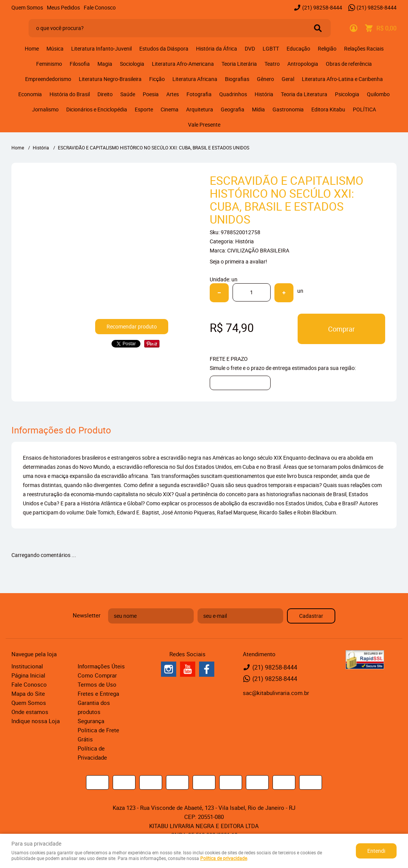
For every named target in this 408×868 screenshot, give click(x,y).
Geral (288, 79)
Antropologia (303, 64)
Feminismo (49, 64)
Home (32, 48)
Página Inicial (28, 675)
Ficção (157, 79)
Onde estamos (30, 712)
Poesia (151, 94)
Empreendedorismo (48, 79)
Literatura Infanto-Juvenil (101, 48)
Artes (173, 94)
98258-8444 (322, 7)
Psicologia (347, 94)
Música (55, 48)
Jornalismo (45, 109)
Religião (327, 48)
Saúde (128, 94)
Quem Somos (27, 7)
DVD (250, 48)
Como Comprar (97, 675)
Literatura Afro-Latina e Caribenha (342, 79)
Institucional (27, 666)
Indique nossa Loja (36, 721)
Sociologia (132, 64)
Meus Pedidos (63, 7)
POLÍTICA (364, 109)
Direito (105, 94)
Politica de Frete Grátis (98, 735)
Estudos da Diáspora (164, 48)
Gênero (265, 79)
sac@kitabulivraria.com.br (276, 693)
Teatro (272, 64)
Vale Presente (204, 125)
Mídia (258, 109)
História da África (217, 48)
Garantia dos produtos (94, 707)
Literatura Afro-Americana (183, 64)
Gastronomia (288, 109)
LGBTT (271, 48)
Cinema (170, 109)
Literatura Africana (195, 79)
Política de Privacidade (92, 753)
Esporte (144, 109)
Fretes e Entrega (98, 693)
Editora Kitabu (328, 109)
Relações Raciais (364, 48)
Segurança (91, 721)
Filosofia (80, 64)
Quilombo (378, 94)
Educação (298, 48)
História (264, 94)
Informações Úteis (101, 666)
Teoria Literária (239, 64)
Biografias (237, 79)
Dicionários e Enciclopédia (97, 109)
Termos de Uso (97, 684)
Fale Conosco (100, 7)
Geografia (233, 109)
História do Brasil (70, 94)
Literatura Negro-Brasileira (110, 79)
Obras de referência (349, 64)
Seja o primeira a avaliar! (238, 261)
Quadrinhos (233, 94)
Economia (30, 94)
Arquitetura (200, 109)
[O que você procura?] (318, 28)
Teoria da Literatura (304, 94)
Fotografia (199, 94)
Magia (105, 64)
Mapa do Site (28, 693)
